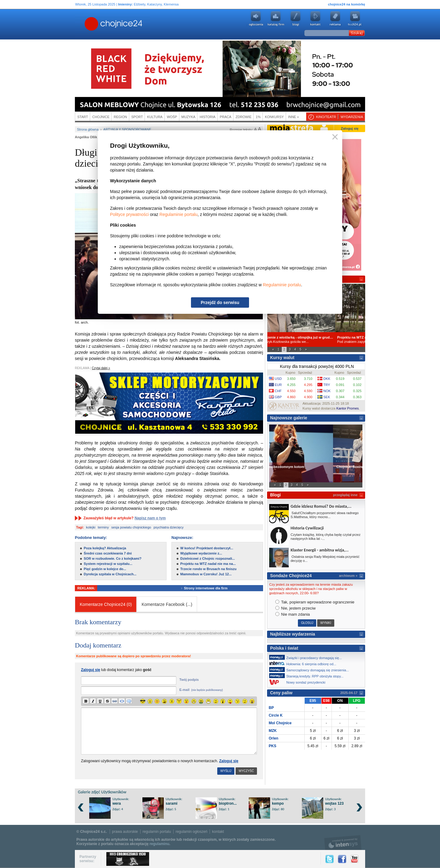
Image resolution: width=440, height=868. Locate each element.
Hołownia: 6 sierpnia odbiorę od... (304, 663)
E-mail (201, 690)
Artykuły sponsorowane (127, 129)
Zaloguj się (229, 761)
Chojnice (101, 117)
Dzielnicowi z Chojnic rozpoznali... (207, 558)
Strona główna (88, 129)
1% (258, 117)
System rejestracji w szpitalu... (108, 564)
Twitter (330, 859)
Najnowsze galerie (289, 418)
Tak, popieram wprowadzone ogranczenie (315, 602)
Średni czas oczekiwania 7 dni (108, 553)
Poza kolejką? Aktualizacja (105, 548)
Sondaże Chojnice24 (291, 576)
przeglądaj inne (345, 495)
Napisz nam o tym (150, 518)
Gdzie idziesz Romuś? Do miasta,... (321, 506)
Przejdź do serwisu (220, 302)
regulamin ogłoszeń (192, 832)
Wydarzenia (352, 117)
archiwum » (348, 576)
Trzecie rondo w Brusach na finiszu (208, 569)
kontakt (218, 832)
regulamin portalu (157, 832)
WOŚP (172, 117)
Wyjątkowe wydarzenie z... (201, 553)
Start (83, 117)
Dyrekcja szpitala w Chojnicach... (110, 574)
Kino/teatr (326, 117)
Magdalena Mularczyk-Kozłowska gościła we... (316, 339)
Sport (137, 117)
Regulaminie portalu (179, 214)
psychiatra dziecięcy (168, 527)
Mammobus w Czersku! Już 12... (206, 574)
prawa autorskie (125, 832)
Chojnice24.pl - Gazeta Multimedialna (89, 24)
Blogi (295, 19)
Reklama (335, 19)
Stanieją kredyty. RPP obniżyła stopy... (308, 676)
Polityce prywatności (129, 214)
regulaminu (159, 844)
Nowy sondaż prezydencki (299, 682)
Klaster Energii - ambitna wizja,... (320, 550)
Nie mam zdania (293, 614)
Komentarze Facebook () (167, 604)
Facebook (342, 859)
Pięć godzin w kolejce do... (105, 569)
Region (120, 117)
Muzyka (189, 117)
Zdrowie (244, 117)
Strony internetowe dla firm (210, 588)
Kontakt (315, 19)
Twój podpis (189, 680)
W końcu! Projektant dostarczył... (207, 548)
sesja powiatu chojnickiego (131, 527)
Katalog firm (276, 19)
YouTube (354, 859)
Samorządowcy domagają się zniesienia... (311, 670)
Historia (207, 117)
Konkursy (274, 117)
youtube (355, 19)
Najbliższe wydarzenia (293, 634)
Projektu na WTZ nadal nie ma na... (208, 564)
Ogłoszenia (256, 19)
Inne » (293, 117)
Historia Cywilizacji (307, 528)
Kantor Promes (348, 408)
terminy (103, 527)
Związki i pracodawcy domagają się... (307, 657)
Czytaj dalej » (101, 368)
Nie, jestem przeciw (295, 608)
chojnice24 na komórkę (346, 4)
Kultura (155, 117)
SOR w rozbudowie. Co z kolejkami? (113, 558)
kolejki (91, 527)
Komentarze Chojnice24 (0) (106, 604)
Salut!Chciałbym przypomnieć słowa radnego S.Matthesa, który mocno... (325, 515)
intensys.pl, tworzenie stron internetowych (343, 842)
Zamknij (334, 137)
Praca (226, 117)
